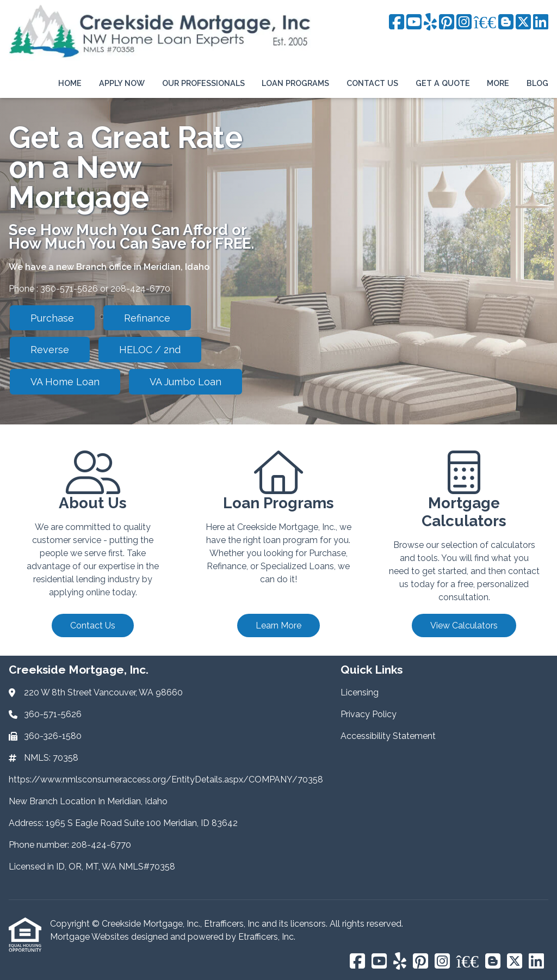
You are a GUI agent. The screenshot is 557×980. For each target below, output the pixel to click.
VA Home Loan (65, 382)
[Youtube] (414, 23)
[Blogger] (506, 23)
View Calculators (464, 625)
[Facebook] (397, 23)
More (498, 83)
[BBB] (485, 23)
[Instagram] (464, 23)
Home (70, 83)
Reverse (50, 350)
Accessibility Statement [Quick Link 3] (388, 736)
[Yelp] (430, 23)
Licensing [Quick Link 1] (360, 692)
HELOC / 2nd (150, 350)
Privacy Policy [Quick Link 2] (369, 714)
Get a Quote (443, 83)
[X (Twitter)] (523, 23)
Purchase (52, 318)
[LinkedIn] (541, 23)
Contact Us (372, 83)
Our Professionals (203, 83)
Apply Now (122, 83)
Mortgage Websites (91, 937)
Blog (537, 83)
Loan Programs (295, 83)
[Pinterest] (447, 23)
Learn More (278, 625)
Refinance (147, 318)
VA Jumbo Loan (185, 382)
